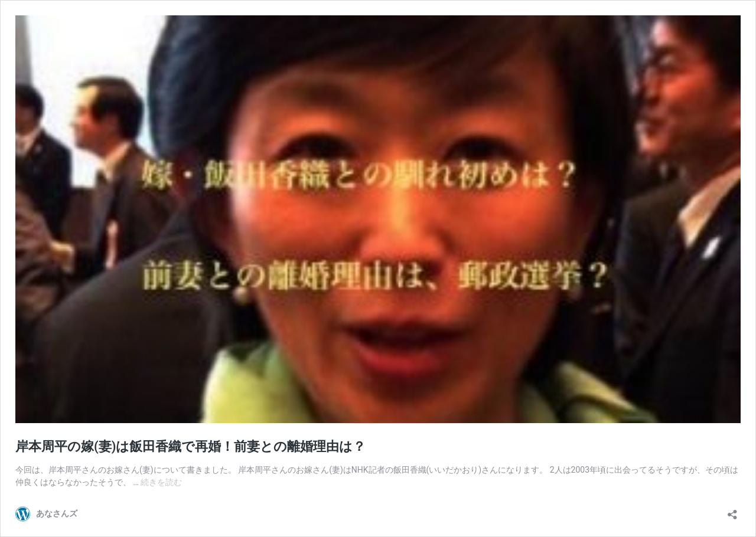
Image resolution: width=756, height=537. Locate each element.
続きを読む (161, 482)
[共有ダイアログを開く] (732, 511)
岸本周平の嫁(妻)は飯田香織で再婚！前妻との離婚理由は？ (190, 446)
